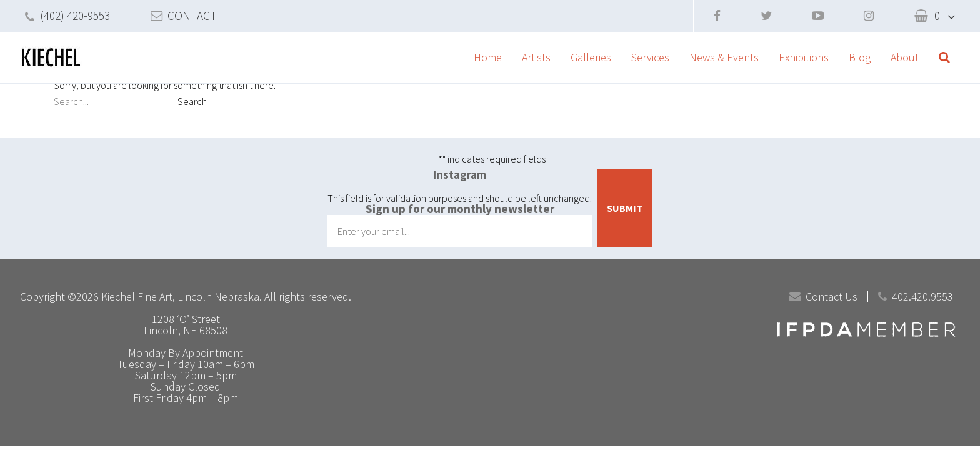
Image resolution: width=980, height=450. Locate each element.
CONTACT (192, 16)
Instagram (460, 174)
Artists (536, 57)
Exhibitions (804, 57)
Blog (860, 57)
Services (650, 57)
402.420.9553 (922, 297)
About (905, 57)
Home (488, 57)
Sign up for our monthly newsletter (460, 209)
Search (192, 101)
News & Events (724, 57)
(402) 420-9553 (75, 16)
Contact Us (832, 297)
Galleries (591, 57)
